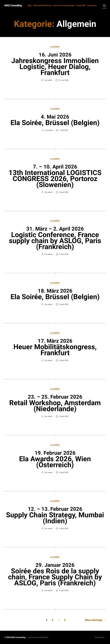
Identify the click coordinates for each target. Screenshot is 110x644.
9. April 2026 (64, 192)
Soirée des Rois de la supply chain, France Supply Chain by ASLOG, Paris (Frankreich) (55, 574)
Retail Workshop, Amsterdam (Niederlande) (55, 403)
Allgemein (55, 47)
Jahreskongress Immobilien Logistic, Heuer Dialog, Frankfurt (55, 64)
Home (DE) (81, 5)
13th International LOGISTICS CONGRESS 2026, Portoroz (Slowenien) (55, 176)
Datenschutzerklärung (42, 5)
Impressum (92, 5)
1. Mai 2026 (64, 130)
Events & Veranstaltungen (64, 5)
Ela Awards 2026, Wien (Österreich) (55, 459)
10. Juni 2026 (64, 80)
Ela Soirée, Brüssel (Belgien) (55, 120)
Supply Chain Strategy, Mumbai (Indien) (55, 515)
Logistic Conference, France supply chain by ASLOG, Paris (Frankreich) (55, 238)
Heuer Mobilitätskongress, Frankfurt (55, 347)
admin (50, 80)
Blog (30, 5)
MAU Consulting (13, 5)
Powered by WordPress (38, 637)
